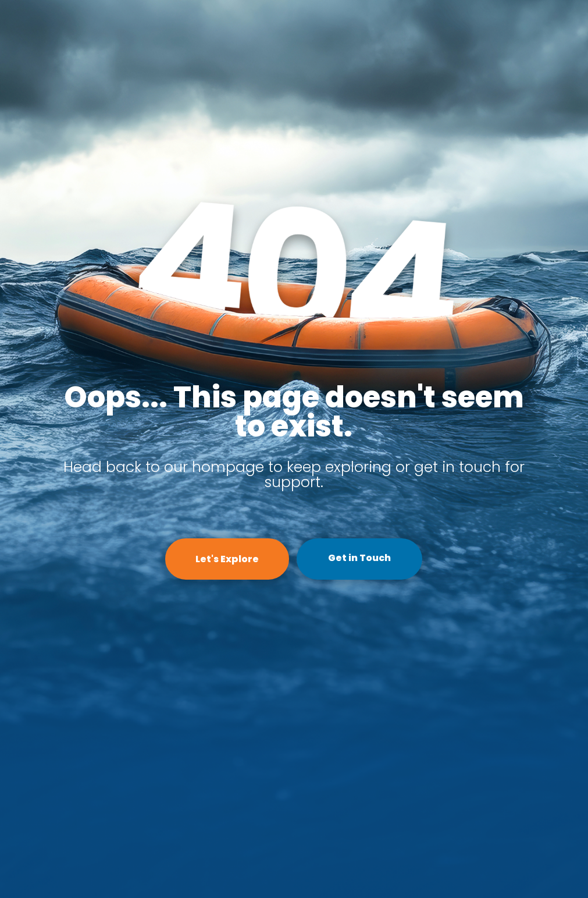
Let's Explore (227, 559)
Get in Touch (359, 558)
